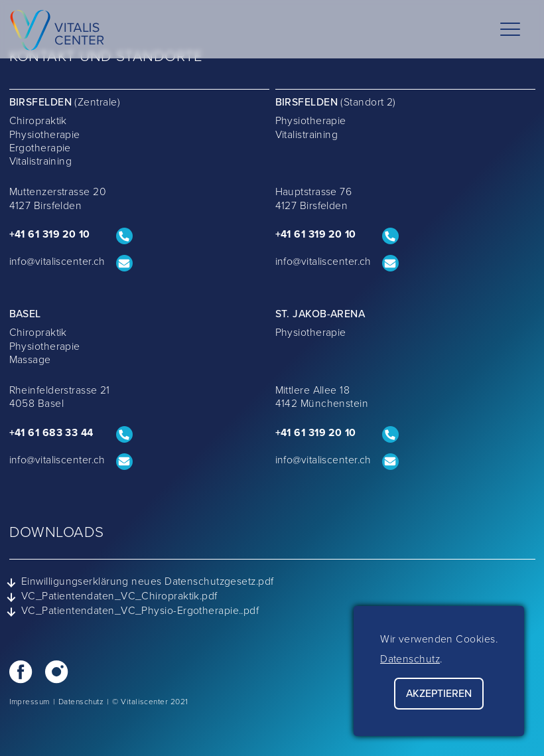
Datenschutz (81, 702)
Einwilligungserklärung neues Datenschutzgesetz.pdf (142, 582)
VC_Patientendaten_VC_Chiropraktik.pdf (113, 597)
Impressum (30, 702)
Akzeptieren (439, 693)
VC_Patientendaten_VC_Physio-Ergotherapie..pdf (134, 611)
